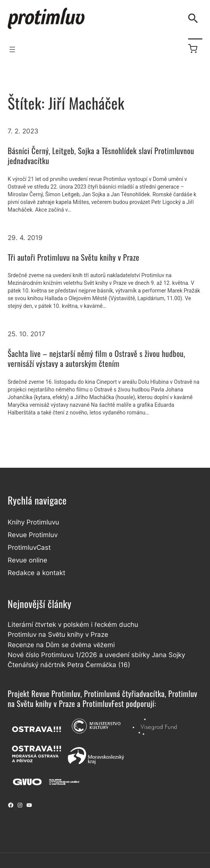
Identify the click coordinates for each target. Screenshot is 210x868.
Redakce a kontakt (36, 573)
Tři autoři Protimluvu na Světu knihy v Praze (74, 257)
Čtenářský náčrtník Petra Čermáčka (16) (69, 665)
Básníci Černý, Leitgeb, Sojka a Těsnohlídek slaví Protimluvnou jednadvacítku (101, 156)
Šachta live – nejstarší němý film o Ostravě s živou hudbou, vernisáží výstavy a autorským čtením (97, 359)
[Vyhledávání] (195, 18)
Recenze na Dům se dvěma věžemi (61, 645)
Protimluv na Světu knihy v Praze (58, 635)
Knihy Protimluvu (33, 522)
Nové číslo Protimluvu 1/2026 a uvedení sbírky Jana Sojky (96, 655)
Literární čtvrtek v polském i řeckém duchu (73, 625)
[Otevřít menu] (12, 49)
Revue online (27, 560)
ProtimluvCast (29, 547)
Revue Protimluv (33, 535)
